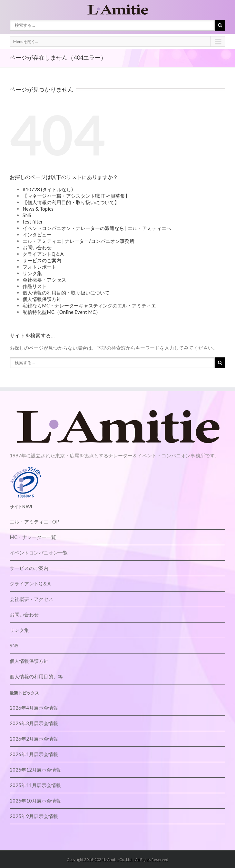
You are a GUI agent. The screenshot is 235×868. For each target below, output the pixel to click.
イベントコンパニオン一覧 (39, 553)
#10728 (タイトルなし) (48, 189)
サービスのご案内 (42, 260)
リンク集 (32, 273)
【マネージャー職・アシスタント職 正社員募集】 (76, 196)
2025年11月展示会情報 (35, 785)
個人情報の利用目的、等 (36, 676)
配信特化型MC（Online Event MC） (62, 312)
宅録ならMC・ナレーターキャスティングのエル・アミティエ (89, 305)
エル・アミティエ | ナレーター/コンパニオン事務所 (78, 241)
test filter (33, 222)
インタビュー (37, 234)
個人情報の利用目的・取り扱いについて (66, 293)
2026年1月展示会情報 (34, 754)
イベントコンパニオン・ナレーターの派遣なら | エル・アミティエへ (97, 228)
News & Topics (38, 209)
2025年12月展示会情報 (35, 770)
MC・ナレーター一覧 (33, 537)
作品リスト (35, 286)
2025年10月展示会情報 (35, 801)
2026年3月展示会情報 (34, 723)
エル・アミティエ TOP (34, 522)
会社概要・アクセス (44, 280)
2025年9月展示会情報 (34, 816)
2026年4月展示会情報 (34, 708)
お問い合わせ (37, 247)
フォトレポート (39, 267)
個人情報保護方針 (42, 299)
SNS (27, 215)
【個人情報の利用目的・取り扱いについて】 (71, 202)
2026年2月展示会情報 (34, 739)
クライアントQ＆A (43, 254)
